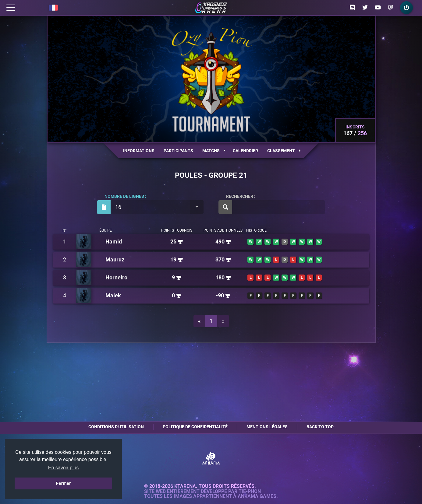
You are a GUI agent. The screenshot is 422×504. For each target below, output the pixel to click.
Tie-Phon (250, 492)
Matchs (214, 151)
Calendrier (245, 151)
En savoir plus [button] (64, 468)
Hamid (114, 242)
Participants (178, 151)
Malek (113, 295)
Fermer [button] (64, 483)
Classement (284, 151)
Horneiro (116, 277)
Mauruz (115, 259)
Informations (139, 151)
